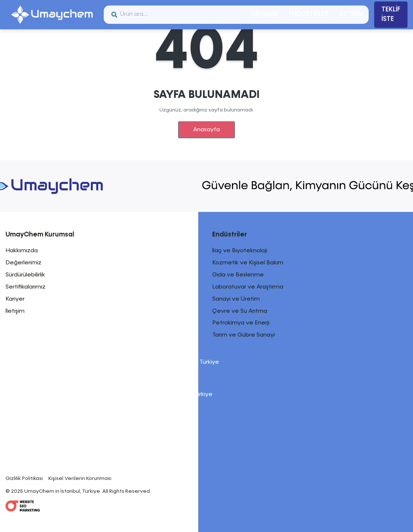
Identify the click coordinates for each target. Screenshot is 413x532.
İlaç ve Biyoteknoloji (240, 251)
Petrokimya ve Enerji (241, 323)
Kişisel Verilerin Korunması (80, 478)
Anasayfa (207, 130)
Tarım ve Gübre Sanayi (244, 335)
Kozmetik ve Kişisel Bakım (248, 263)
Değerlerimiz (23, 263)
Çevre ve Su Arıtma (240, 311)
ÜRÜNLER (264, 14)
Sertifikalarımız (25, 287)
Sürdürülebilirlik (25, 275)
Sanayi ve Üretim (236, 299)
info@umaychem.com (75, 469)
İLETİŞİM (351, 14)
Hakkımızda (22, 251)
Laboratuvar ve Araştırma (248, 287)
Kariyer (15, 299)
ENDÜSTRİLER (309, 14)
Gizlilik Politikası (24, 478)
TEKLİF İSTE (391, 14)
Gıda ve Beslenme (238, 275)
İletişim (15, 311)
